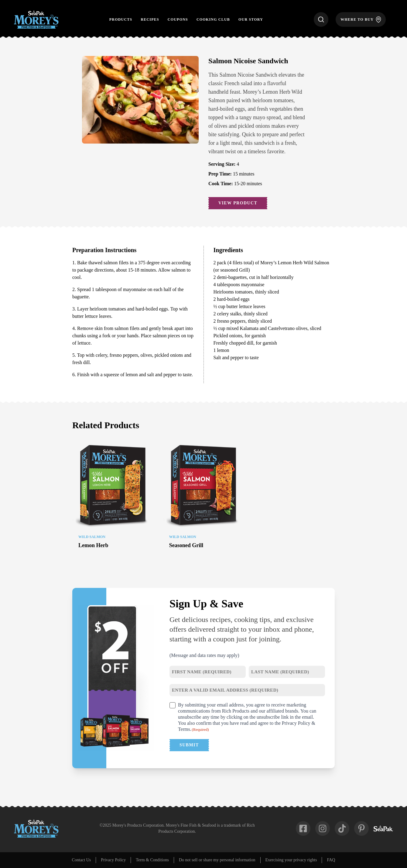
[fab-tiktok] (342, 828)
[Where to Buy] (361, 19)
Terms (184, 729)
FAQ (331, 860)
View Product (238, 203)
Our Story (251, 19)
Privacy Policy (296, 723)
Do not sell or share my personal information (217, 860)
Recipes (150, 19)
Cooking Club (213, 19)
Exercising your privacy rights (291, 860)
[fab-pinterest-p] (361, 828)
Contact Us (82, 860)
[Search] (321, 19)
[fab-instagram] (323, 828)
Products (121, 19)
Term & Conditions (152, 860)
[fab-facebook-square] (303, 828)
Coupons (178, 19)
